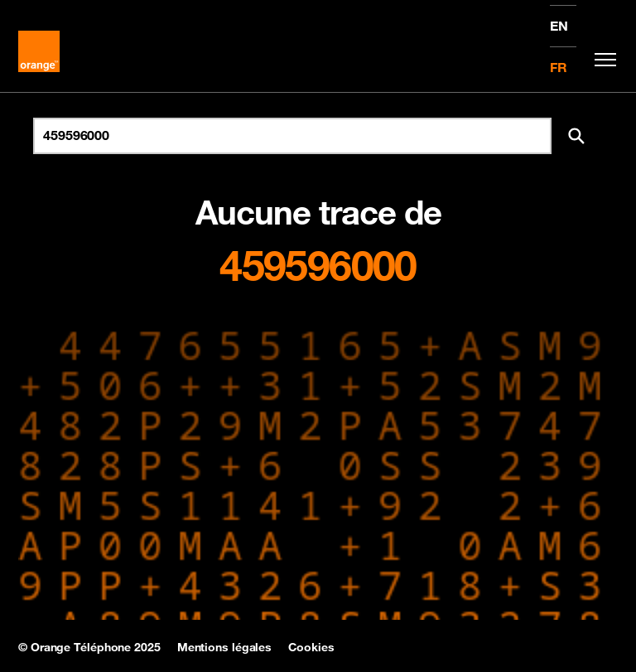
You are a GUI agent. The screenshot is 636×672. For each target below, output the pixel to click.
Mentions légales (224, 647)
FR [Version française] (559, 67)
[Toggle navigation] (601, 60)
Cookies (311, 647)
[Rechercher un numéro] (292, 136)
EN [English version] (559, 26)
